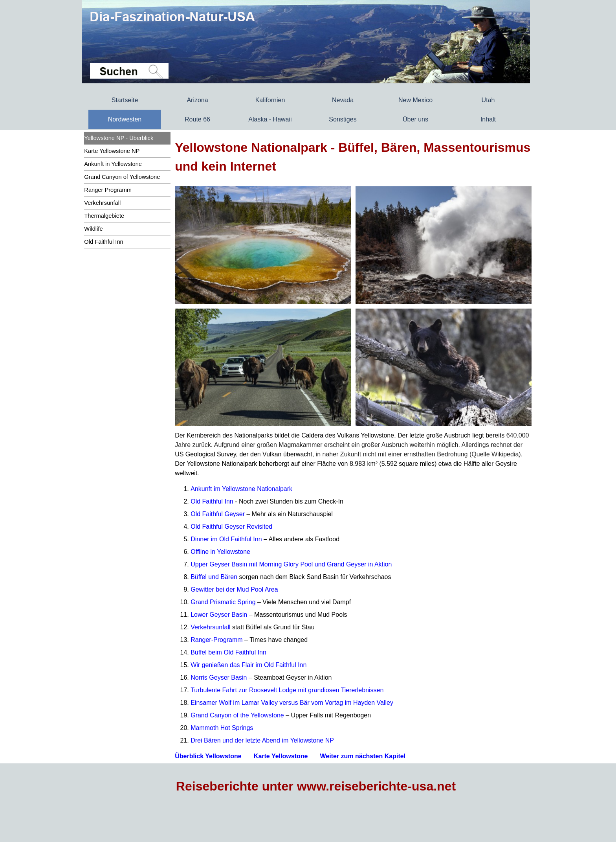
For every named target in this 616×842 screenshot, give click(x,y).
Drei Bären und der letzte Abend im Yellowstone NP (262, 740)
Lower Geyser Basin (219, 615)
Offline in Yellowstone (220, 552)
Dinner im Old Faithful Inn (226, 539)
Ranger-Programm (216, 640)
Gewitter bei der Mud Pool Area (234, 589)
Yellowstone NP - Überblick (119, 138)
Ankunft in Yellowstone (113, 164)
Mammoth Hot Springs (222, 728)
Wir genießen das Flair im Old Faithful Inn (248, 665)
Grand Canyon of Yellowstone (122, 177)
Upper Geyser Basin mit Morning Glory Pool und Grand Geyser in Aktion (291, 564)
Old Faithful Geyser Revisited (231, 527)
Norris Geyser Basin (219, 677)
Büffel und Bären (214, 577)
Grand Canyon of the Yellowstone (237, 715)
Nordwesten (125, 119)
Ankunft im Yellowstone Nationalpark (241, 489)
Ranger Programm (108, 190)
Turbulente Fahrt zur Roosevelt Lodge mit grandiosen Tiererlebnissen (287, 690)
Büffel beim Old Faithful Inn (228, 652)
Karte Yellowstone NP (112, 151)
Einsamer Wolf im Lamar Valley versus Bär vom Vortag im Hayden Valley (292, 703)
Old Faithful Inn (212, 501)
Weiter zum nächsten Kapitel (363, 756)
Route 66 (197, 119)
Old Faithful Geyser (218, 514)
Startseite (125, 100)
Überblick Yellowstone (208, 756)
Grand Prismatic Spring (223, 602)
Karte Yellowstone (281, 756)
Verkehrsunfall (102, 203)
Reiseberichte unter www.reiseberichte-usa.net (316, 786)
